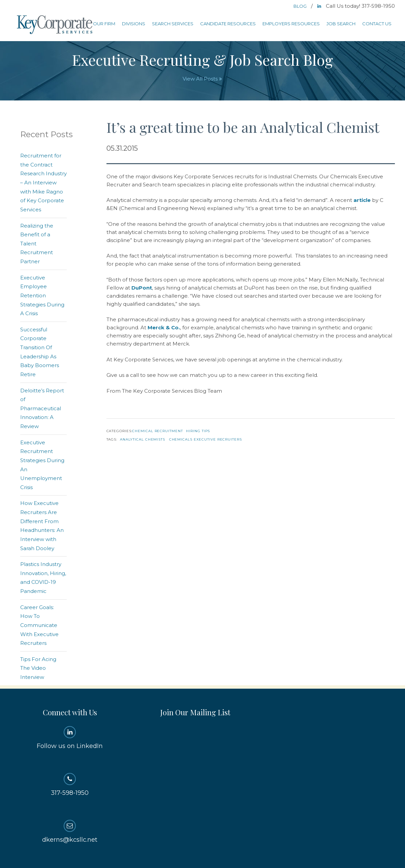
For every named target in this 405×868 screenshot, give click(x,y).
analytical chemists (143, 439)
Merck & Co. (164, 327)
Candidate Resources (228, 24)
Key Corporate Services (55, 25)
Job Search (341, 24)
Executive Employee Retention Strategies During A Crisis (42, 296)
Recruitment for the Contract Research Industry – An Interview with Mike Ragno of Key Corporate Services (43, 183)
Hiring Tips (198, 431)
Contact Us (377, 24)
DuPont (142, 288)
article (362, 200)
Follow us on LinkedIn (70, 738)
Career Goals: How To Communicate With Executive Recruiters (39, 625)
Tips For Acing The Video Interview (38, 668)
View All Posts (202, 79)
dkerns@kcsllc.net (70, 832)
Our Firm (104, 24)
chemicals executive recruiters (206, 439)
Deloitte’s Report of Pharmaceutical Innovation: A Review (42, 409)
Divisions (134, 24)
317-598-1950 (70, 785)
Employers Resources (291, 24)
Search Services (173, 24)
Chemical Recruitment (157, 431)
